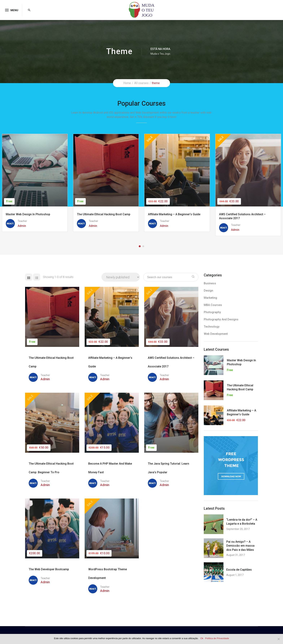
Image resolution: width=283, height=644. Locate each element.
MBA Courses (213, 305)
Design (208, 291)
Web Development (216, 334)
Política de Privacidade (217, 638)
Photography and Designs (221, 319)
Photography (212, 312)
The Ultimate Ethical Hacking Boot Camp (104, 214)
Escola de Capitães (239, 570)
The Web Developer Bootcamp (49, 569)
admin (45, 379)
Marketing (210, 298)
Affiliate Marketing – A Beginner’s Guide (174, 214)
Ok (202, 638)
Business (210, 283)
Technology (212, 327)
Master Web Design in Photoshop (28, 214)
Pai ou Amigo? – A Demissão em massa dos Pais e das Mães (240, 546)
